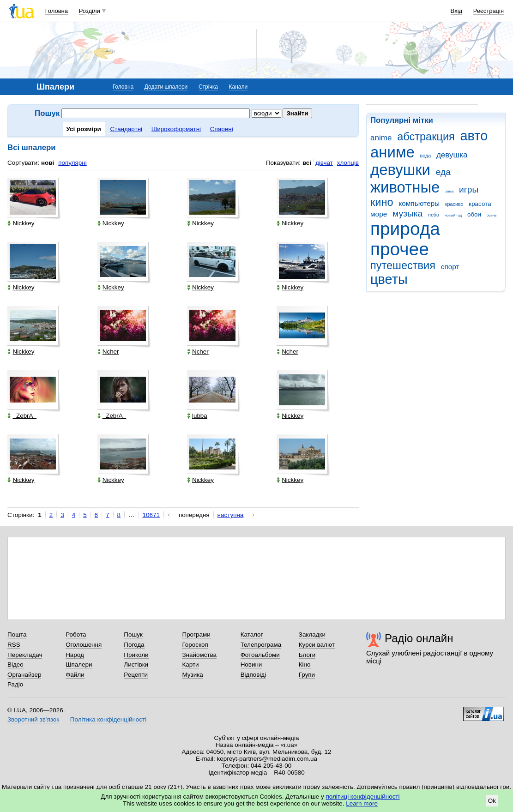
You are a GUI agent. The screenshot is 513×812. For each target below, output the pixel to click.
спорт (450, 267)
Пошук (133, 635)
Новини (251, 665)
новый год (453, 215)
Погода (134, 645)
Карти (190, 665)
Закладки (312, 635)
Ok (492, 801)
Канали (238, 87)
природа (405, 229)
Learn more (362, 803)
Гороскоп (195, 645)
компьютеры (419, 203)
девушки (400, 170)
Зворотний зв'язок (33, 719)
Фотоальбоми (260, 655)
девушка (452, 155)
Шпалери (79, 665)
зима (449, 191)
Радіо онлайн (419, 638)
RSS (14, 645)
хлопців (348, 163)
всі (307, 163)
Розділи (90, 11)
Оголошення (84, 645)
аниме (392, 152)
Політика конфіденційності (108, 719)
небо (434, 215)
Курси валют (317, 645)
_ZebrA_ (22, 416)
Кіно (305, 665)
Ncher (108, 352)
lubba (197, 416)
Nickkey (21, 223)
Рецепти (136, 675)
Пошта (17, 635)
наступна (231, 515)
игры (469, 189)
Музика (192, 675)
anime (381, 138)
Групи (307, 675)
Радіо (15, 684)
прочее (400, 249)
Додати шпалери (166, 87)
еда (443, 172)
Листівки (136, 665)
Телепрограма (261, 645)
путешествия (403, 265)
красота (480, 204)
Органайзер (24, 675)
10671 (151, 515)
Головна (57, 11)
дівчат (324, 163)
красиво (454, 204)
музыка (407, 214)
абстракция (426, 137)
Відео (15, 665)
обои (474, 214)
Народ (75, 655)
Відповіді (253, 675)
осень (492, 215)
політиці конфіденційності (363, 797)
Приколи (136, 655)
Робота (76, 635)
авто (474, 136)
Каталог (252, 635)
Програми (196, 635)
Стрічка (208, 87)
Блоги (307, 655)
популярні (72, 163)
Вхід (457, 11)
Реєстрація (489, 11)
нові (48, 163)
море (379, 214)
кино (382, 202)
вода (426, 156)
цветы (389, 279)
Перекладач (25, 655)
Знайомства (199, 655)
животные (405, 187)
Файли (75, 675)
